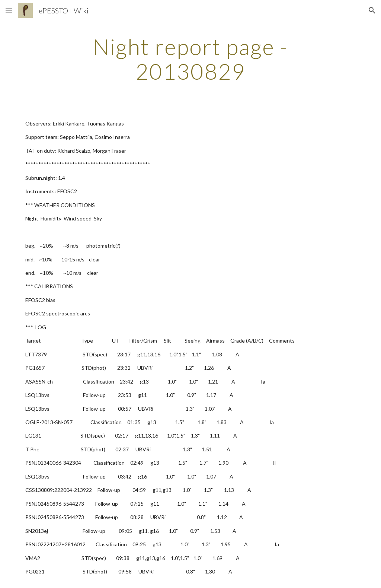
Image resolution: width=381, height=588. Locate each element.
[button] (9, 10)
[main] (190, 59)
